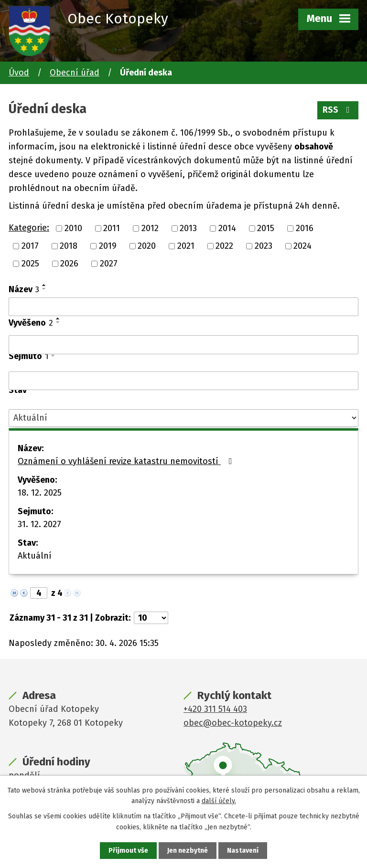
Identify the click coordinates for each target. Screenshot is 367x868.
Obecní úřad (75, 73)
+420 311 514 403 (215, 709)
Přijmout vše (128, 851)
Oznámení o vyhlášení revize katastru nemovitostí (127, 461)
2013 (188, 228)
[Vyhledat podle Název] (183, 307)
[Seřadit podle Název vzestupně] (44, 285)
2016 (305, 228)
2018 (69, 246)
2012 (150, 228)
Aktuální (35, 556)
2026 (69, 264)
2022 (224, 246)
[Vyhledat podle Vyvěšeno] (183, 345)
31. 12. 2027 (39, 524)
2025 (30, 264)
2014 (227, 228)
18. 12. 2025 (40, 493)
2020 (147, 246)
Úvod (19, 73)
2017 (30, 246)
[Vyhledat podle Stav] (183, 418)
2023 (264, 246)
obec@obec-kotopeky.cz (233, 723)
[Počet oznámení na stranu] (151, 618)
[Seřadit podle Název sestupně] (44, 289)
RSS (338, 110)
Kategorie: (29, 228)
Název (24, 289)
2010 (73, 228)
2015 (266, 228)
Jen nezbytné (188, 851)
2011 (112, 228)
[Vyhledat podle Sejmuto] (183, 381)
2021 (186, 246)
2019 (108, 246)
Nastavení (243, 851)
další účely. (219, 801)
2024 (302, 246)
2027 (109, 264)
